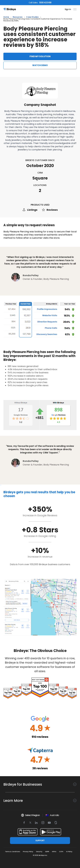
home (6, 17)
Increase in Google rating (40, 536)
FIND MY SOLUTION (40, 56)
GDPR (47, 852)
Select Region (30, 815)
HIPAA (54, 852)
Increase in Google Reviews (40, 515)
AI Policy (69, 852)
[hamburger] (74, 9)
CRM (40, 173)
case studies (32, 17)
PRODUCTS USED (40, 205)
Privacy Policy (28, 852)
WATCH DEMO (40, 65)
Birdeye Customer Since (40, 160)
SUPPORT (40, 840)
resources (18, 17)
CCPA (61, 852)
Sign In (68, 9)
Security (39, 852)
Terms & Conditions (12, 852)
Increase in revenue (40, 557)
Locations (40, 185)
